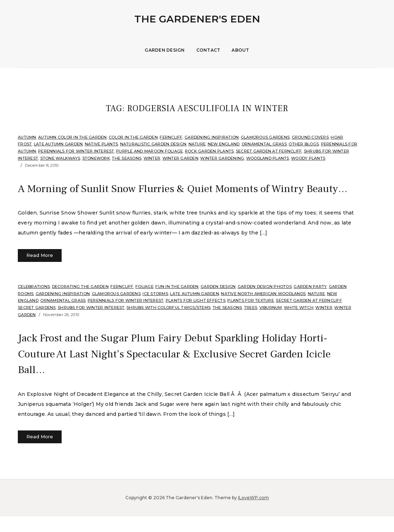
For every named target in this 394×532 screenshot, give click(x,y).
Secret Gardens (37, 324)
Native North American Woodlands (263, 309)
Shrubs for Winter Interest (91, 324)
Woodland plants (268, 158)
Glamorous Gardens (265, 137)
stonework (96, 158)
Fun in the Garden (177, 303)
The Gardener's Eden (197, 19)
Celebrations (34, 303)
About (240, 50)
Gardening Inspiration (212, 137)
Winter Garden (180, 158)
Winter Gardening (222, 158)
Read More (40, 271)
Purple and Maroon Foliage (149, 151)
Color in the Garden (133, 137)
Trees (251, 324)
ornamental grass (264, 144)
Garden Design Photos (265, 303)
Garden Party (310, 303)
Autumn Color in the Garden (72, 137)
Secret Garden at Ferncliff (269, 151)
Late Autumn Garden (58, 144)
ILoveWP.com (253, 513)
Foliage (144, 303)
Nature (197, 144)
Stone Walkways (60, 158)
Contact (208, 50)
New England (224, 144)
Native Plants (101, 144)
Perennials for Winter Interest (76, 151)
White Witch (299, 324)
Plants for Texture (251, 316)
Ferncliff (171, 137)
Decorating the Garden (80, 303)
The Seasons (127, 158)
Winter (152, 158)
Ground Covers (310, 137)
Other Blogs (304, 144)
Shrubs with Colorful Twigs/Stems (169, 324)
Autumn (27, 137)
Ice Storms (155, 309)
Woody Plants (308, 158)
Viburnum (271, 324)
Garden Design (165, 50)
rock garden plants (209, 151)
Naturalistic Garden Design (153, 144)
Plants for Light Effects (196, 316)
